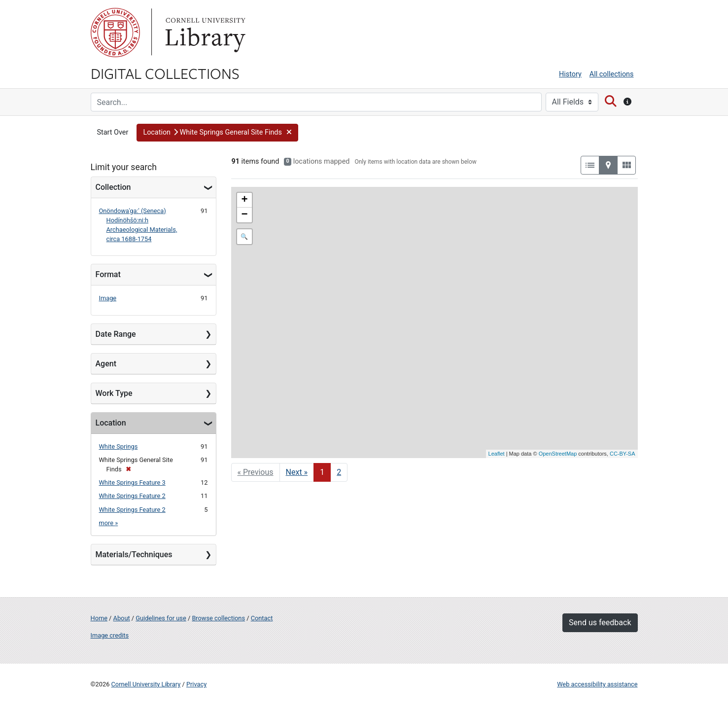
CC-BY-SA (623, 454)
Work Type (114, 393)
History (570, 74)
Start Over (113, 132)
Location (111, 423)
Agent (106, 364)
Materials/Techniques (134, 554)
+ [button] (244, 200)
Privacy (196, 684)
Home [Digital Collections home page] (99, 618)
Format (108, 274)
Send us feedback (600, 623)
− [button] (244, 215)
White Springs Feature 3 (132, 482)
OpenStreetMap (558, 454)
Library (204, 33)
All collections (612, 74)
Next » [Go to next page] (297, 472)
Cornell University (115, 33)
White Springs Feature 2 (132, 496)
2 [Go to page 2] (339, 472)
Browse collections (218, 618)
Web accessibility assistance (597, 684)
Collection (113, 187)
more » (109, 523)
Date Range (116, 334)
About (122, 618)
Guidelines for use (161, 618)
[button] (217, 133)
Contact (262, 618)
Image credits (110, 635)
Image (108, 298)
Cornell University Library (146, 684)
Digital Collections (165, 73)
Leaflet (497, 454)
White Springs (119, 446)
